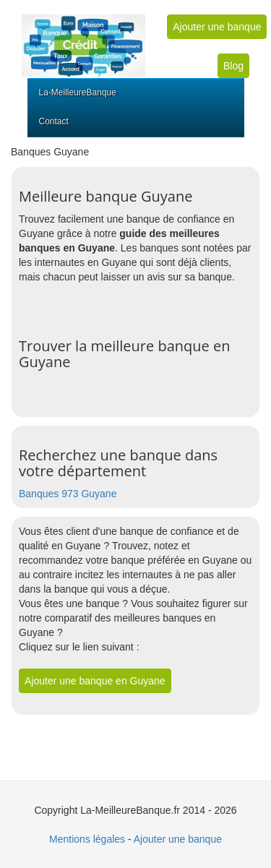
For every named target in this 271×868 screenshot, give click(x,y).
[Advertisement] (145, 302)
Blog (233, 66)
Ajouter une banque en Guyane (95, 681)
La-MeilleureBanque (78, 93)
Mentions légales (87, 839)
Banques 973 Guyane (68, 494)
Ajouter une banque (217, 27)
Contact (54, 121)
